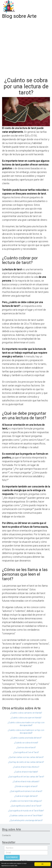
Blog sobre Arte (19, 16)
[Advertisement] (26, 47)
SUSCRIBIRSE (12, 857)
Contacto (6, 835)
